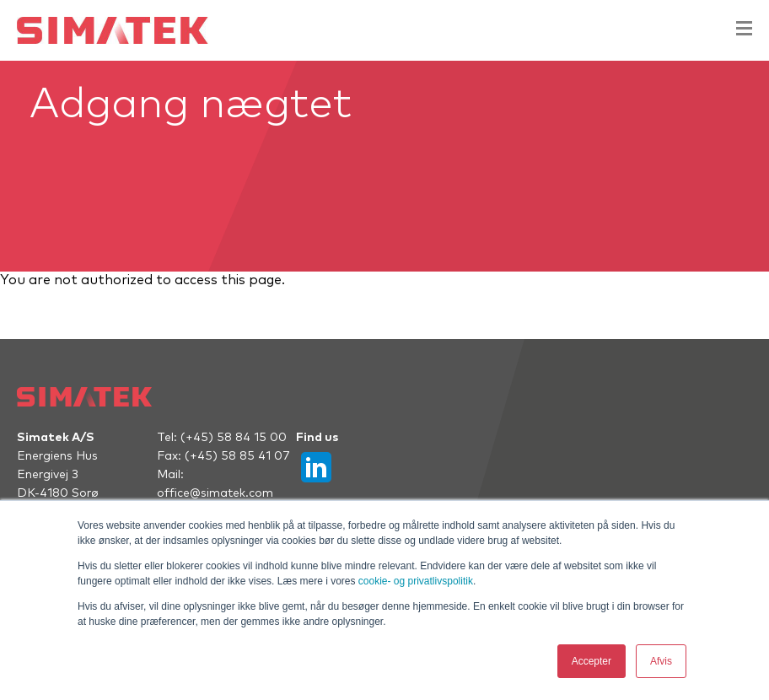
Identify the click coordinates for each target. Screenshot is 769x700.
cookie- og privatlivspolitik (416, 581)
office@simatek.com (215, 493)
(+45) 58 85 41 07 (237, 456)
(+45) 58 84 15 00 (234, 438)
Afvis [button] (661, 661)
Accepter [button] (592, 661)
